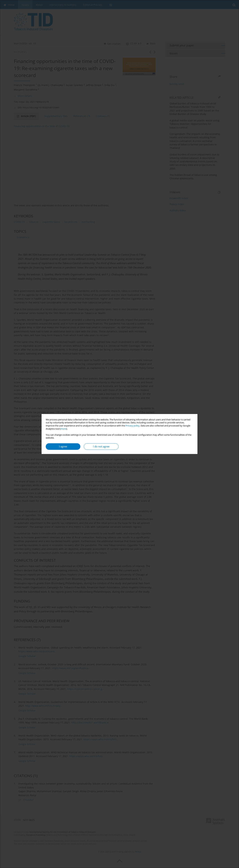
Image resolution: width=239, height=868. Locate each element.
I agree (63, 446)
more (64, 429)
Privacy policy (133, 426)
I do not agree (101, 446)
